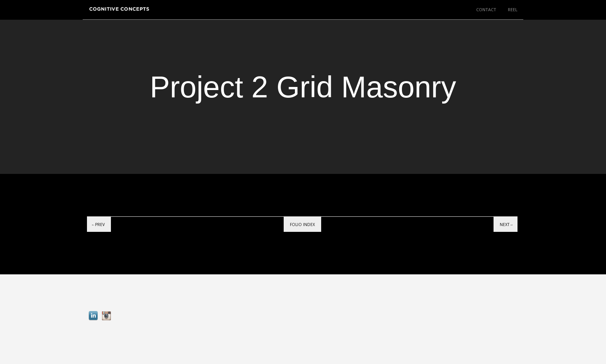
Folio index (302, 225)
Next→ (506, 225)
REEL (513, 9)
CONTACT (486, 9)
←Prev (98, 225)
